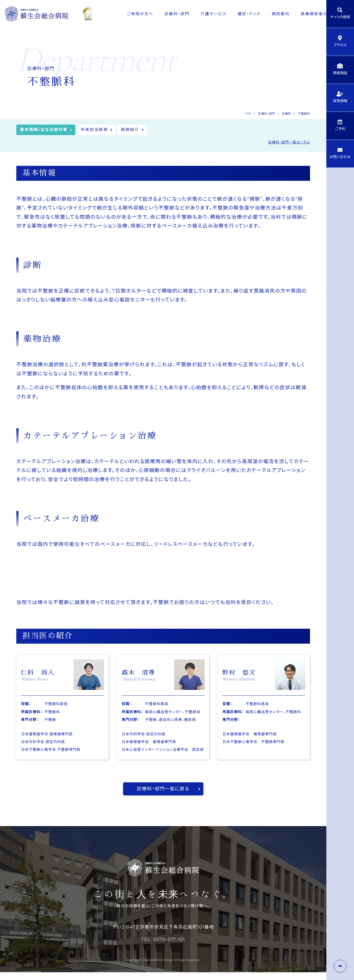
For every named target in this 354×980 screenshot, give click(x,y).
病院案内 (263, 14)
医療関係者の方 (300, 14)
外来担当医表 (103, 130)
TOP (248, 114)
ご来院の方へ (119, 14)
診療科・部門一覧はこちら (289, 143)
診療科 (287, 114)
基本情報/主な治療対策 (47, 130)
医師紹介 (143, 130)
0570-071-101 (169, 947)
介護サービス (194, 14)
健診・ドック (231, 14)
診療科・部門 (157, 14)
